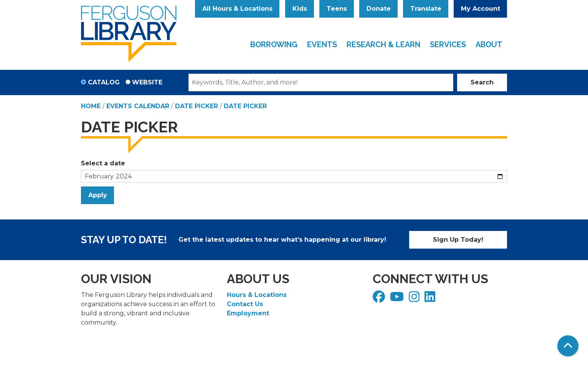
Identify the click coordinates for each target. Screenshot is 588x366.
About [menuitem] (489, 45)
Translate (426, 9)
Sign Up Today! (458, 240)
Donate (379, 9)
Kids (300, 9)
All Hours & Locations (237, 9)
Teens (337, 9)
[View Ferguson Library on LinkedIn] (431, 299)
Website (147, 82)
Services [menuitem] (448, 45)
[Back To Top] (568, 346)
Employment (248, 313)
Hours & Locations (257, 295)
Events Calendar (138, 106)
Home (91, 106)
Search (482, 82)
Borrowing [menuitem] (274, 45)
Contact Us (245, 304)
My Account (481, 9)
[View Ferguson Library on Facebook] (380, 299)
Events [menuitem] (322, 45)
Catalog (104, 82)
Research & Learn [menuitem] (383, 45)
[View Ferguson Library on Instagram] (415, 299)
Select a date (103, 163)
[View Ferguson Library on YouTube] (398, 299)
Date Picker (197, 106)
